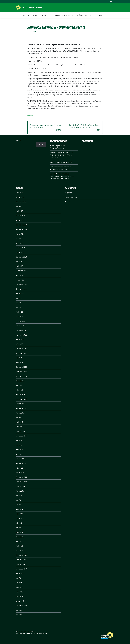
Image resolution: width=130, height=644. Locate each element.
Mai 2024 (19, 239)
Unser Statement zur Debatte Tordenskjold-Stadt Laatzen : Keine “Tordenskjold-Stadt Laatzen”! (62, 176)
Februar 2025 (20, 216)
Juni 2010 (19, 578)
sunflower (29, 634)
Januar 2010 (20, 601)
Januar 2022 (20, 280)
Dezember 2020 (21, 330)
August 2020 (20, 339)
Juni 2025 (19, 206)
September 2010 (22, 569)
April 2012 (19, 532)
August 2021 (20, 294)
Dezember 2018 (21, 367)
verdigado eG (46, 634)
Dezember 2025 (21, 202)
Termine (68, 202)
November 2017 (21, 399)
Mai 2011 (19, 541)
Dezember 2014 (21, 477)
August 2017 (20, 413)
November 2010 (21, 560)
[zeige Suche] (111, 2)
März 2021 (19, 317)
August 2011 (20, 537)
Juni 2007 (19, 615)
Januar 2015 (20, 473)
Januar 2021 (20, 326)
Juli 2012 (19, 523)
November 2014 (21, 482)
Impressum (87, 141)
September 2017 (22, 408)
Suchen (19, 141)
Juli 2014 (19, 495)
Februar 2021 (20, 321)
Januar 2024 (20, 252)
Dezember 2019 (21, 349)
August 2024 (20, 234)
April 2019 (19, 362)
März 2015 (19, 468)
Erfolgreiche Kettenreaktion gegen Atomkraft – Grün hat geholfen (46, 128)
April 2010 (19, 587)
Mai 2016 (19, 445)
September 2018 (22, 376)
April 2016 (19, 450)
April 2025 (19, 211)
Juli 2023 (19, 262)
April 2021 (19, 312)
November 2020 (21, 335)
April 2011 (19, 546)
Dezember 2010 (21, 555)
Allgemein (30, 115)
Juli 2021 (19, 298)
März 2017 (19, 427)
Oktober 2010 (21, 564)
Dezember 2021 (21, 284)
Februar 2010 (20, 596)
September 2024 (22, 229)
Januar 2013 (20, 518)
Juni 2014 (19, 500)
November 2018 (21, 372)
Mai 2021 (19, 307)
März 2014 (19, 514)
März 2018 (19, 390)
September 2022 (22, 271)
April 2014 (19, 509)
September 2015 (22, 463)
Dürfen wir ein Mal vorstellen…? (61, 162)
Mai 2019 (19, 358)
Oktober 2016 (21, 431)
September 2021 (22, 289)
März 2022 (19, 275)
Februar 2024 (20, 248)
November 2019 (21, 353)
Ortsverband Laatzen (32, 8)
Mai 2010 (19, 583)
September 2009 (22, 606)
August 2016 (20, 440)
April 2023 (19, 266)
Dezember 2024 (21, 225)
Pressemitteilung (71, 197)
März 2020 (19, 344)
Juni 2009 (19, 610)
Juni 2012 (19, 528)
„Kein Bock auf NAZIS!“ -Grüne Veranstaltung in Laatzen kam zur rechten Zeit (84, 128)
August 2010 (20, 574)
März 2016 (19, 454)
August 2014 (20, 491)
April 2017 (19, 422)
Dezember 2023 (21, 257)
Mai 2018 (19, 385)
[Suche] (109, 2)
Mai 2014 (19, 505)
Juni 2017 (19, 418)
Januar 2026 (20, 197)
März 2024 (19, 243)
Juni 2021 (19, 303)
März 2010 (19, 592)
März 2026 (19, 193)
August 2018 (20, 381)
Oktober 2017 (21, 404)
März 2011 (19, 551)
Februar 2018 (20, 395)
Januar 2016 (20, 459)
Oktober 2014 (21, 486)
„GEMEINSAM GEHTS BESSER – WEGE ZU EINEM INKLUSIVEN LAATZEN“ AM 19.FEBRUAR (64, 155)
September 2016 (22, 436)
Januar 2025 (20, 220)
